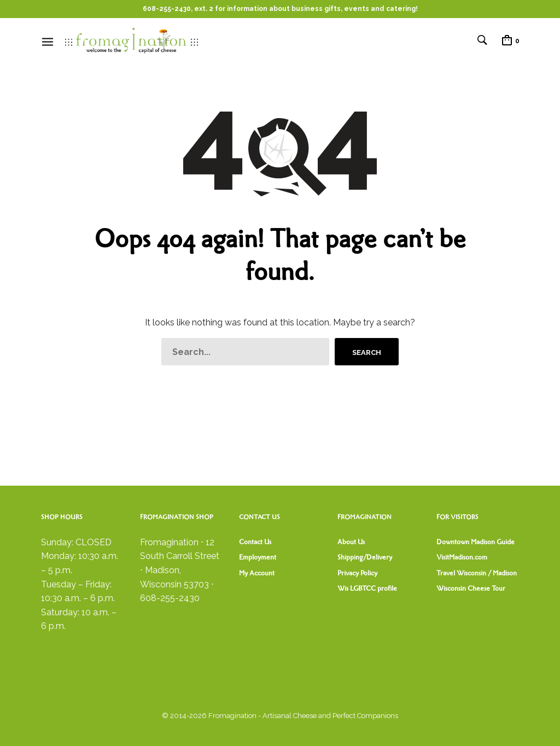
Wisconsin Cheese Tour (471, 588)
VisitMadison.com (462, 557)
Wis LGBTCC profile (367, 588)
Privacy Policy (357, 573)
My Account (257, 573)
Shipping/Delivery (365, 557)
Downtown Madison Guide (476, 542)
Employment (258, 557)
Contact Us (255, 542)
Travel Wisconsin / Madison (477, 573)
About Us (351, 542)
